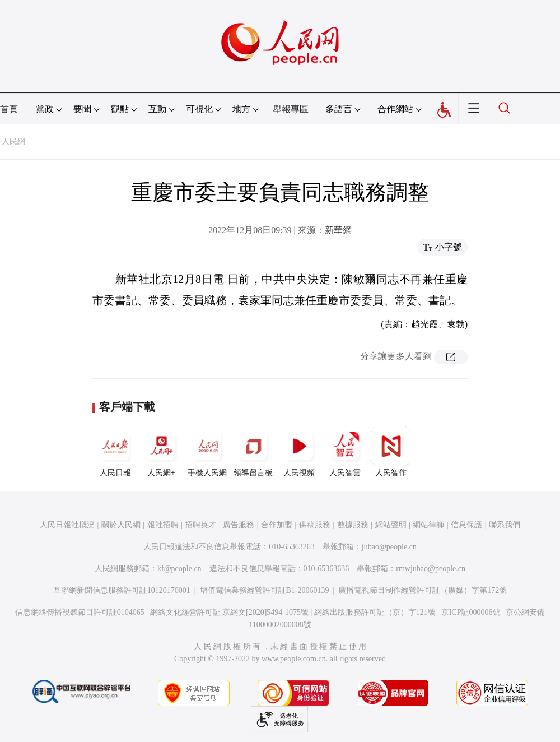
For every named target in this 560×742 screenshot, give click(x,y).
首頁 (9, 109)
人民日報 (115, 452)
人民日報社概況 (67, 525)
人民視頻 (299, 452)
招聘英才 (200, 525)
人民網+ (161, 452)
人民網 (13, 142)
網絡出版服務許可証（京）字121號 (375, 612)
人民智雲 (345, 452)
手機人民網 (207, 452)
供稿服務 (315, 525)
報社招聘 (163, 525)
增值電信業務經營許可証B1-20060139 (265, 590)
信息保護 (466, 525)
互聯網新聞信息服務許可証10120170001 (122, 590)
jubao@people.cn (389, 547)
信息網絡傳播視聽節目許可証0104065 (80, 612)
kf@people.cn (179, 569)
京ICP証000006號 (471, 612)
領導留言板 (253, 452)
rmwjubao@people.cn (431, 569)
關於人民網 (121, 525)
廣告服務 (239, 525)
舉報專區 (291, 109)
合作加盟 (277, 525)
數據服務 (353, 525)
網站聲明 (391, 525)
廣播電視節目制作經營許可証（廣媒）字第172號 (423, 590)
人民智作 (391, 452)
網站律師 (428, 525)
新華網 (338, 230)
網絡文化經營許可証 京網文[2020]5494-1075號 (230, 612)
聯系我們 (505, 525)
